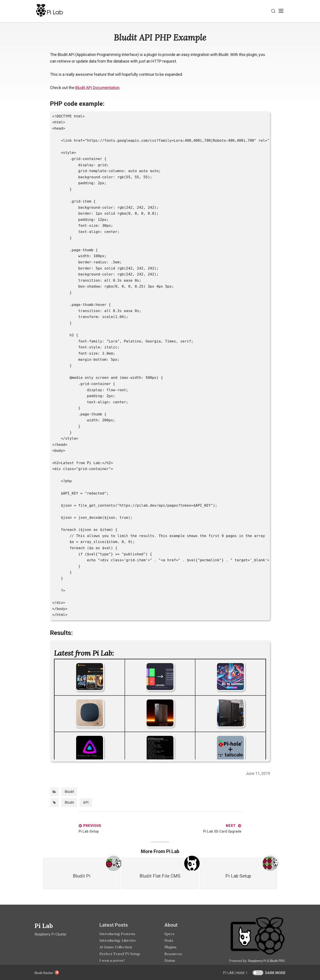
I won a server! (112, 960)
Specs (169, 933)
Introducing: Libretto (118, 940)
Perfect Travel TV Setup (120, 953)
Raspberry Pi (257, 960)
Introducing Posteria (117, 933)
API (86, 802)
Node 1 (241, 973)
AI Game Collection (116, 947)
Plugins (170, 947)
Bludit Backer (48, 973)
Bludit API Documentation (97, 88)
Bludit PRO (277, 960)
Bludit (69, 791)
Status (170, 960)
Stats (169, 940)
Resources (173, 953)
